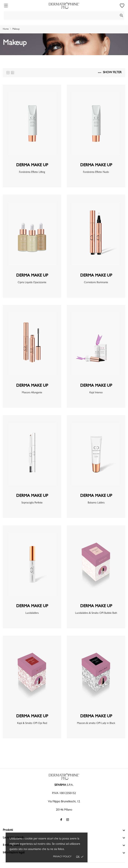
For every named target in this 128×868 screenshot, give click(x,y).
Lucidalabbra (32, 613)
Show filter (110, 73)
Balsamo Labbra (96, 503)
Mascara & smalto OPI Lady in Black (96, 723)
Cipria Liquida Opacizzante (32, 283)
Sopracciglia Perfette (32, 503)
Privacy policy (62, 857)
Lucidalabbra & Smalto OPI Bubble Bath (96, 613)
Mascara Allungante (32, 393)
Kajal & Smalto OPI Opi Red (32, 723)
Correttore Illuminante (96, 283)
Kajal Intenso (96, 393)
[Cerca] (64, 15)
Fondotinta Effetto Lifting (32, 172)
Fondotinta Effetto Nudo (96, 172)
